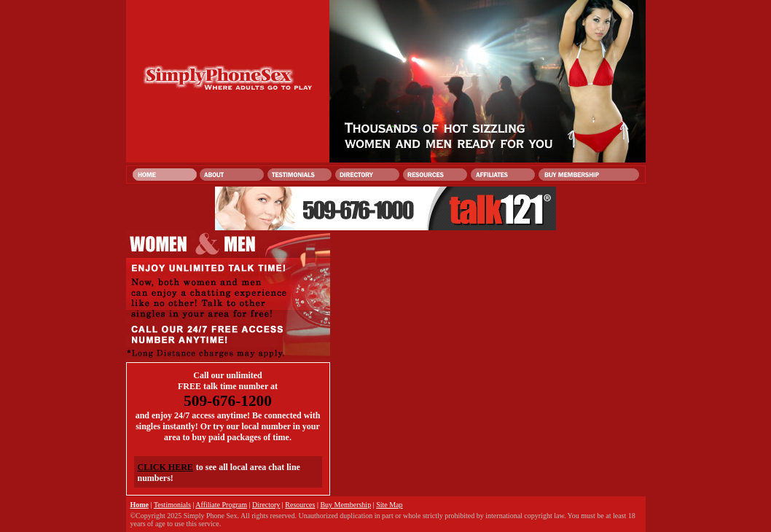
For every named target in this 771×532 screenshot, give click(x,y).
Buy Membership (345, 505)
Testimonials (172, 505)
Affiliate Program (221, 505)
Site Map (389, 505)
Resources (300, 505)
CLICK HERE (165, 467)
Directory (266, 505)
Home (140, 505)
